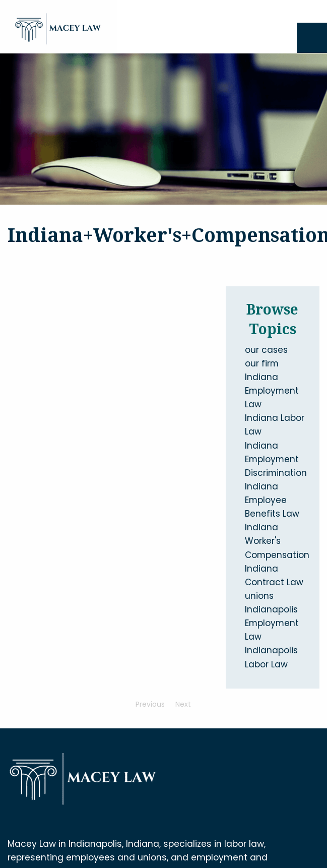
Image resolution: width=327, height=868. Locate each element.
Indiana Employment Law (272, 391)
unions (259, 596)
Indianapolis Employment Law (272, 623)
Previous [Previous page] (153, 704)
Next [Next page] (186, 704)
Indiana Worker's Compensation (277, 541)
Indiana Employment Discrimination (276, 459)
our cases (266, 350)
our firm (262, 363)
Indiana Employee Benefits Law (272, 500)
